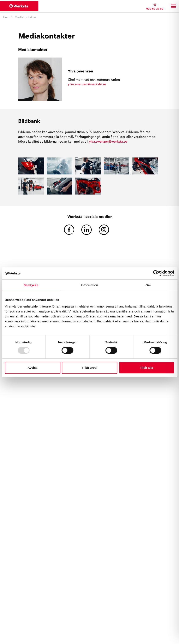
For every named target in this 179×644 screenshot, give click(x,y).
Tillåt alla (147, 368)
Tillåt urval (89, 368)
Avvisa (32, 368)
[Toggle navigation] (173, 6)
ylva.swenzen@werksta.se (87, 84)
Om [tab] (148, 285)
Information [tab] (90, 285)
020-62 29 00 (155, 9)
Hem (6, 17)
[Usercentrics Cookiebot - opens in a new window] (156, 273)
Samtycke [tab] (31, 285)
